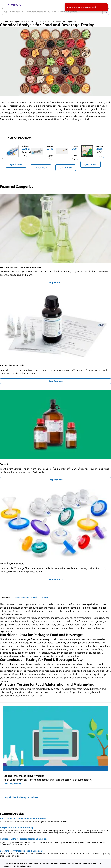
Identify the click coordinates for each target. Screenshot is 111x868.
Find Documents (12, 784)
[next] (103, 158)
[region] (55, 158)
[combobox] (55, 12)
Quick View (16, 164)
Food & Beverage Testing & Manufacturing (21, 21)
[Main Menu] (4, 5)
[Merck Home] (14, 5)
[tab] (6, 597)
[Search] (106, 12)
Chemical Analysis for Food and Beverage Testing (58, 21)
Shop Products (56, 282)
